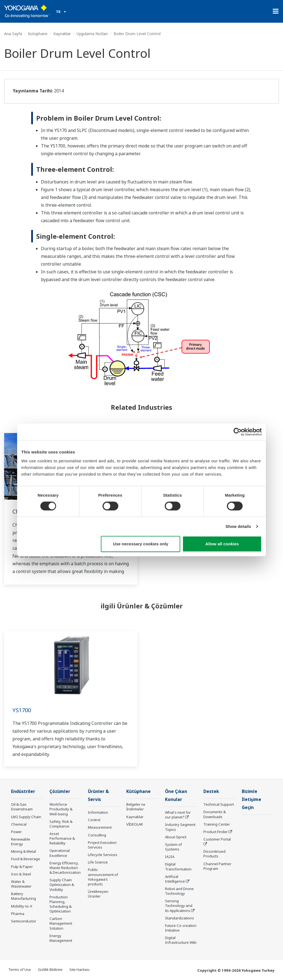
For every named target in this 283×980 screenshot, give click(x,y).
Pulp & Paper (22, 867)
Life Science (98, 862)
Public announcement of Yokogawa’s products (103, 877)
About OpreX (176, 837)
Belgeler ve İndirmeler (136, 807)
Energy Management (61, 938)
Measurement (100, 827)
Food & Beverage (26, 859)
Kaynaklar (62, 34)
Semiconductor (24, 921)
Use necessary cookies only (141, 544)
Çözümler (60, 791)
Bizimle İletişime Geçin (251, 799)
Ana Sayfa (13, 34)
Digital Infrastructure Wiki (181, 940)
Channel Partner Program (217, 866)
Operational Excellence (60, 853)
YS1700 (22, 710)
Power (16, 832)
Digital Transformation (178, 866)
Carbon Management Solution (61, 923)
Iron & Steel (21, 874)
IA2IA (170, 857)
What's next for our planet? (178, 815)
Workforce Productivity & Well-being (61, 809)
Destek (211, 791)
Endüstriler (23, 791)
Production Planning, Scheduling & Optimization (61, 904)
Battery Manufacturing (23, 896)
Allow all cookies (222, 544)
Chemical (19, 824)
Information (98, 812)
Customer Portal (217, 839)
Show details (238, 526)
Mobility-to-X (22, 906)
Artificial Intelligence (175, 879)
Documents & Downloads (215, 814)
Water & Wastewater (21, 884)
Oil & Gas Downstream (22, 807)
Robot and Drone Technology (179, 891)
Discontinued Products (214, 854)
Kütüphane (38, 34)
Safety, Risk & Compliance (61, 824)
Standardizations (180, 918)
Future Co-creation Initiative (181, 928)
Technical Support (219, 804)
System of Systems (173, 847)
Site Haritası (79, 969)
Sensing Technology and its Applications (179, 906)
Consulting (97, 835)
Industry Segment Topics (180, 827)
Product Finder (216, 832)
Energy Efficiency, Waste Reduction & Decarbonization (65, 868)
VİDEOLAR (135, 824)
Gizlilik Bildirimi (50, 969)
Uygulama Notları (92, 34)
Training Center (217, 824)
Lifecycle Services (103, 855)
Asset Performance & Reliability (62, 838)
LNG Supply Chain (26, 817)
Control (94, 820)
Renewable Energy (21, 842)
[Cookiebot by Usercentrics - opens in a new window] (238, 432)
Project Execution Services (102, 845)
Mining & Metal (23, 851)
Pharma (18, 914)
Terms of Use (20, 969)
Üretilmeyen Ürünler (98, 894)
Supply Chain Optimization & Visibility (62, 885)
